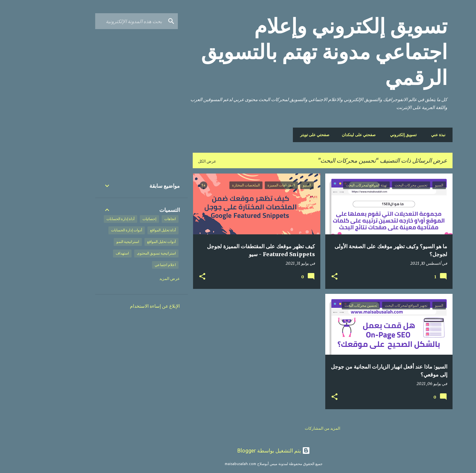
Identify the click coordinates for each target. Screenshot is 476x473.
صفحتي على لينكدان (325, 135)
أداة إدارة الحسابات (85, 219)
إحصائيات (114, 219)
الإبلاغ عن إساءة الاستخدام (119, 306)
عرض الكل (171, 161)
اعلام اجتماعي (130, 265)
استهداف (87, 253)
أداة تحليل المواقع (127, 230)
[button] (299, 277)
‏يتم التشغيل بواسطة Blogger (238, 451)
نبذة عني (402, 135)
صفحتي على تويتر (281, 135)
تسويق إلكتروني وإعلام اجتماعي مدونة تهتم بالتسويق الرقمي (288, 52)
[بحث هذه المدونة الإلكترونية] (94, 21)
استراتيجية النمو (92, 242)
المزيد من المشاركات (287, 428)
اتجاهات (134, 219)
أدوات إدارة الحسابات (91, 230)
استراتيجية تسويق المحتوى (121, 253)
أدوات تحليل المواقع (126, 242)
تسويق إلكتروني (370, 135)
